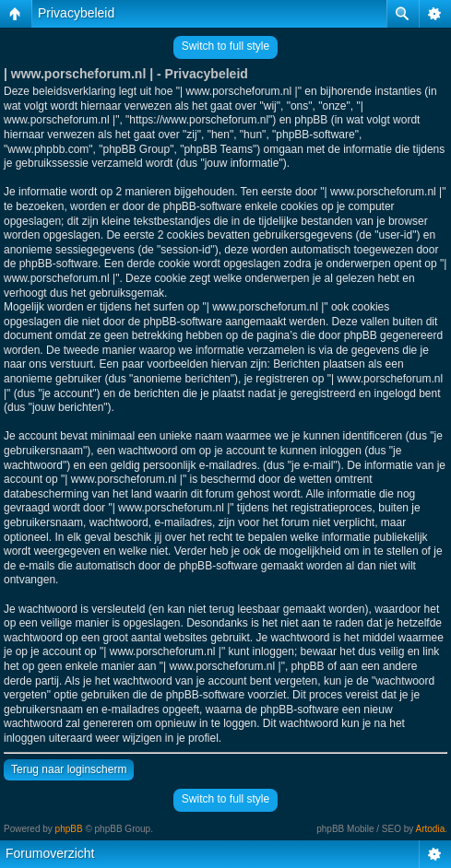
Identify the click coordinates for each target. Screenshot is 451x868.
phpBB (69, 829)
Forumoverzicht (50, 853)
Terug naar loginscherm (69, 769)
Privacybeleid (76, 13)
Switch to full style (225, 46)
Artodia (431, 829)
